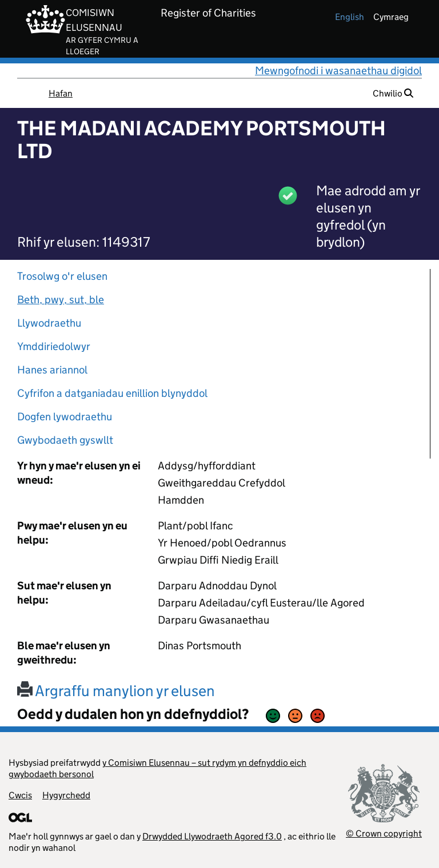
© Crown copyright (384, 833)
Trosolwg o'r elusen (62, 276)
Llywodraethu (49, 323)
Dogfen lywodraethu (65, 417)
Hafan (61, 93)
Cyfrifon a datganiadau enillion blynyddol (112, 393)
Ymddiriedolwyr (54, 346)
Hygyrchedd (66, 795)
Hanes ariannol (52, 370)
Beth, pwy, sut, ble (61, 300)
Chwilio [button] (393, 93)
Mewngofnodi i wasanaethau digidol (338, 71)
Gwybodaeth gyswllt (65, 440)
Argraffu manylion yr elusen (116, 691)
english (350, 17)
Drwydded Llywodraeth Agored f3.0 (212, 836)
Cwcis (20, 795)
